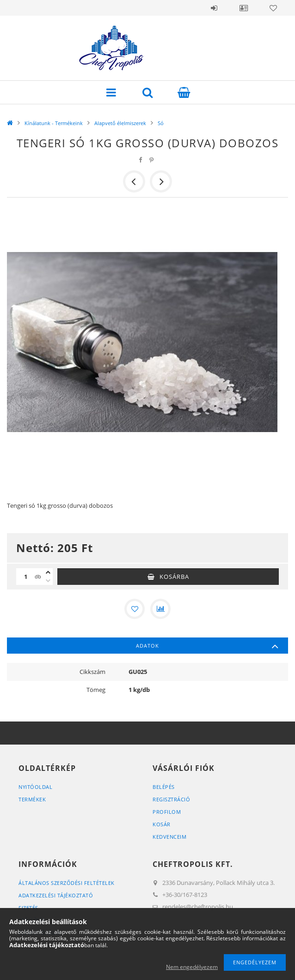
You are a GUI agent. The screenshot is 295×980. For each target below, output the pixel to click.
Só (161, 123)
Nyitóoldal (35, 787)
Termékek (32, 799)
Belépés (214, 8)
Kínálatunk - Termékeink (54, 123)
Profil (244, 8)
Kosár (162, 824)
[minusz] (48, 581)
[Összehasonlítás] (160, 609)
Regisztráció (171, 799)
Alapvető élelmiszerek (120, 123)
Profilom (167, 812)
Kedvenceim (169, 837)
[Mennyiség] (25, 577)
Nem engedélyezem (192, 967)
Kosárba (174, 577)
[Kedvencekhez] (135, 609)
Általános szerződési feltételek (67, 883)
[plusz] (48, 572)
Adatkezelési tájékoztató (56, 895)
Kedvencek (273, 8)
